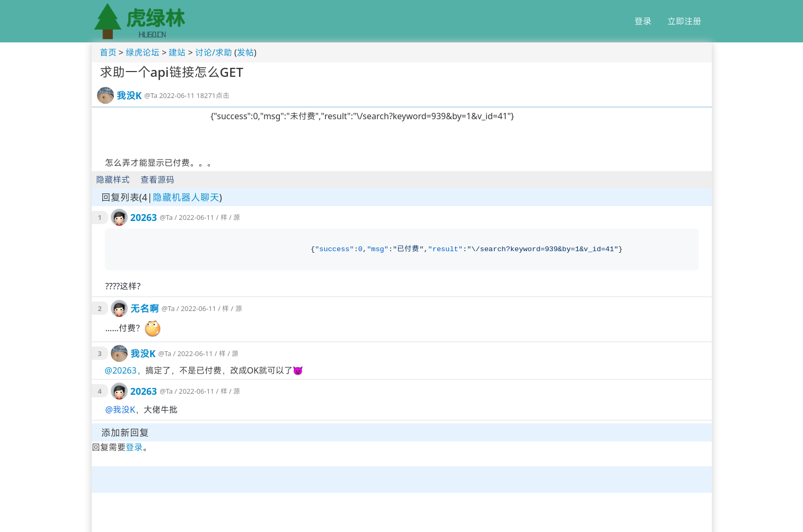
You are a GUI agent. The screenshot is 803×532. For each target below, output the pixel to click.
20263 (144, 217)
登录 (643, 21)
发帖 (245, 52)
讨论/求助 (214, 52)
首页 (108, 52)
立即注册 (684, 21)
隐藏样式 (113, 180)
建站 (177, 52)
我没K (129, 95)
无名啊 (145, 308)
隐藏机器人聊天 (186, 197)
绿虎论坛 (143, 52)
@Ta (151, 95)
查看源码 (157, 180)
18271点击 (213, 95)
